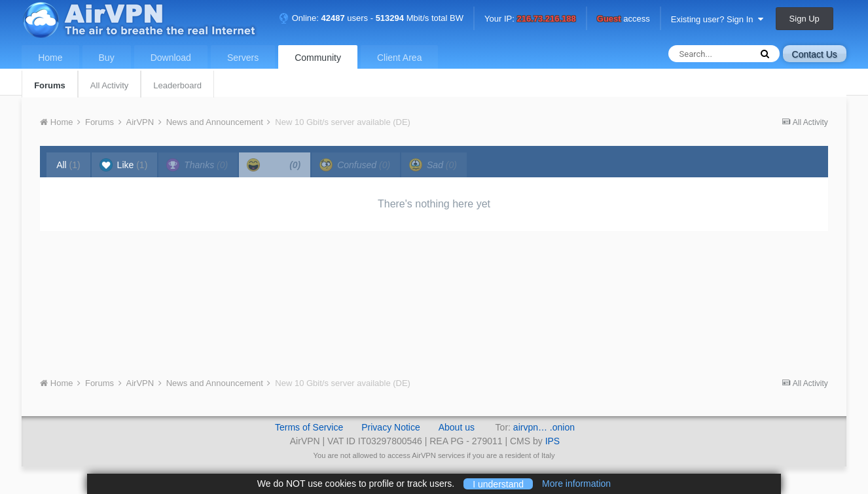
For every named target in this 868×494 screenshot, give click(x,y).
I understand (498, 484)
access (624, 19)
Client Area (399, 58)
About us (457, 427)
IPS (553, 441)
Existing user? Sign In (717, 19)
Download (171, 58)
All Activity (110, 85)
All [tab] (68, 165)
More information (576, 484)
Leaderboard (177, 85)
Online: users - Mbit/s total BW (371, 18)
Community (318, 58)
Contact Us (815, 54)
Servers (243, 58)
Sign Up (805, 19)
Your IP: (530, 19)
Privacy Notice (390, 427)
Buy (107, 58)
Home (50, 58)
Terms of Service (309, 427)
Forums (50, 85)
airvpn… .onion (544, 427)
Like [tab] (124, 165)
